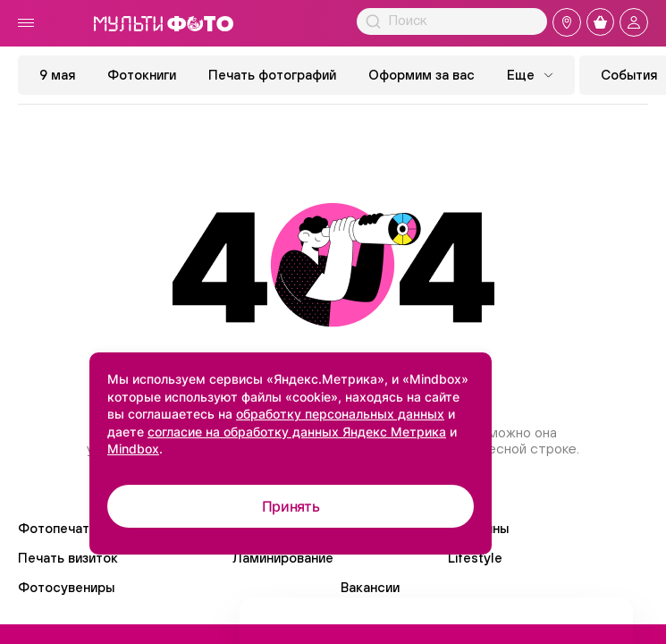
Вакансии (370, 587)
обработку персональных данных (340, 414)
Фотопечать (57, 528)
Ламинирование (283, 558)
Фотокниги (142, 75)
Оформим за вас (422, 75)
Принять (291, 506)
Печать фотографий (272, 75)
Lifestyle (475, 558)
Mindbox (133, 449)
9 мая (57, 75)
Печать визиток (68, 558)
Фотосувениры (66, 587)
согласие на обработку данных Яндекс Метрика (297, 432)
